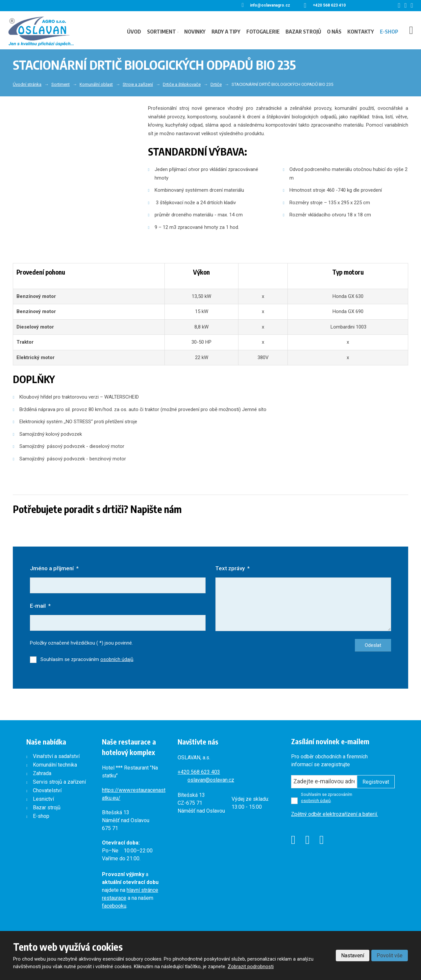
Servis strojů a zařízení (59, 782)
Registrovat (376, 782)
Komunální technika (55, 765)
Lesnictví (43, 799)
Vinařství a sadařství (56, 757)
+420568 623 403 (199, 772)
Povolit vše (390, 956)
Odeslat (373, 646)
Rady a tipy (226, 32)
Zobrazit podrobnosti (251, 967)
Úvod (134, 32)
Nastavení (353, 956)
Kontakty (361, 32)
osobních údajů (117, 660)
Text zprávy (233, 568)
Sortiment (161, 32)
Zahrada (42, 774)
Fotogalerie (263, 32)
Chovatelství (47, 791)
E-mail (40, 606)
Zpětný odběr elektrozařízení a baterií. (334, 814)
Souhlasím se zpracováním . (87, 660)
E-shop (389, 32)
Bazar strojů (303, 32)
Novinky (195, 32)
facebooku (114, 906)
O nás (334, 32)
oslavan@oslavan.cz (211, 780)
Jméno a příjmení (54, 568)
